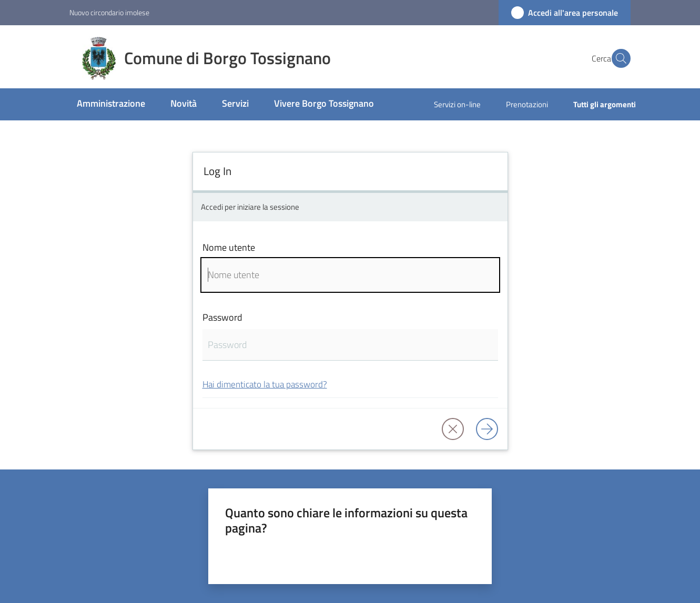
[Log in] (487, 429)
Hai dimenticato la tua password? (265, 384)
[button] (618, 58)
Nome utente (229, 247)
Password (222, 317)
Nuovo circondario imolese (109, 12)
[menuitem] (111, 104)
